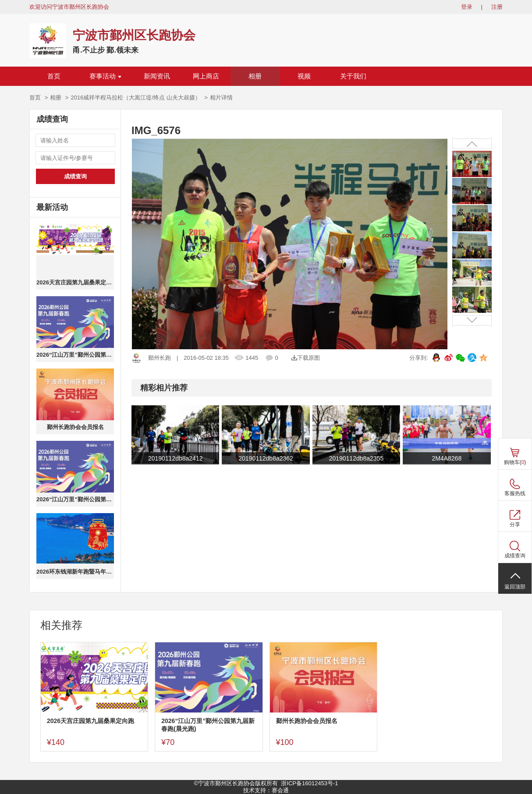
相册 (255, 76)
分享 (515, 525)
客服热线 (515, 493)
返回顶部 (515, 587)
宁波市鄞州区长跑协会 (134, 35)
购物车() (515, 462)
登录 (467, 7)
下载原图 (306, 358)
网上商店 (206, 76)
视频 (304, 76)
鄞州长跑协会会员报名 (75, 427)
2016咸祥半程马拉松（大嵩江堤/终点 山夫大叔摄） (135, 97)
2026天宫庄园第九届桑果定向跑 (75, 282)
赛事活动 (105, 76)
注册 (497, 7)
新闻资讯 (157, 76)
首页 (54, 76)
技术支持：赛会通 (266, 790)
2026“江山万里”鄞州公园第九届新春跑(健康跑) (75, 499)
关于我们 (353, 76)
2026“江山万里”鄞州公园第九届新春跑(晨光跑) (75, 355)
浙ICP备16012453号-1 (309, 783)
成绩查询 (75, 176)
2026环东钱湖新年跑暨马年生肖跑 (75, 572)
